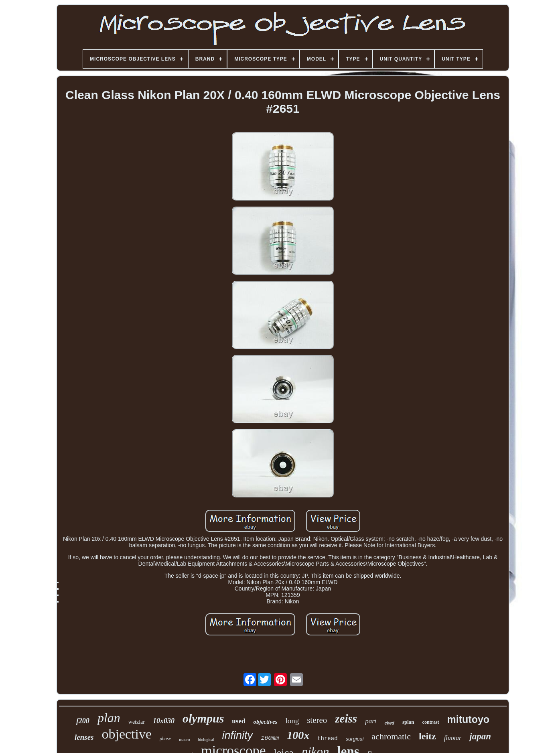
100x (298, 735)
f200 (83, 721)
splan (408, 722)
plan (109, 718)
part (371, 721)
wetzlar (137, 722)
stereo (317, 720)
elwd (389, 723)
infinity (238, 735)
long (292, 721)
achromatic (391, 736)
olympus (203, 718)
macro (184, 739)
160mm (270, 738)
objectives (265, 722)
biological (206, 740)
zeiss (346, 718)
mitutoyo (469, 719)
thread (327, 739)
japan (480, 736)
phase (165, 739)
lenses (84, 737)
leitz (427, 736)
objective (127, 734)
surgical (355, 739)
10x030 (164, 721)
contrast (431, 722)
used (238, 721)
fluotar (453, 738)
